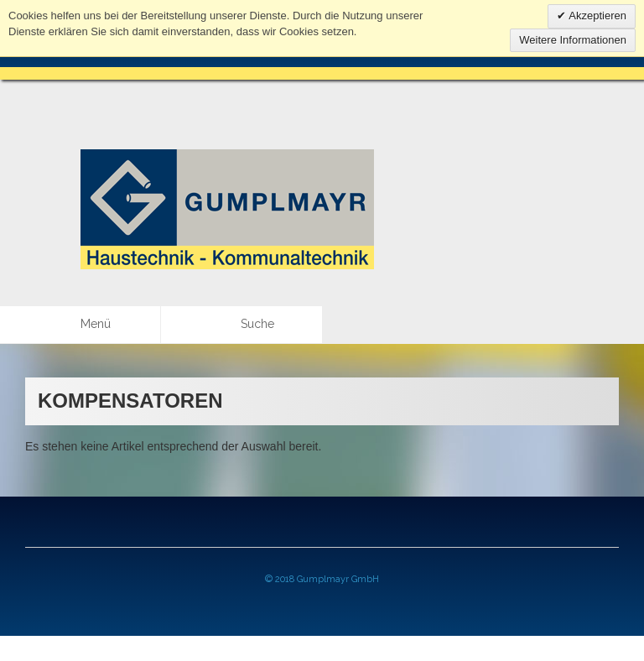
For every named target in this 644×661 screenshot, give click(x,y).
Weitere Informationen (573, 40)
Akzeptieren (596, 16)
